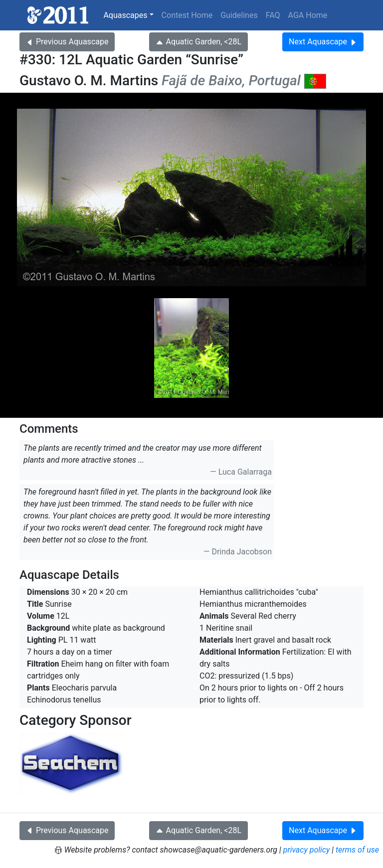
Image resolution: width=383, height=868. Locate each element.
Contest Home (187, 15)
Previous (67, 42)
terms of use (357, 850)
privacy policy (307, 850)
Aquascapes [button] (125, 15)
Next (323, 42)
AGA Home (308, 15)
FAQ (273, 15)
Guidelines (239, 15)
